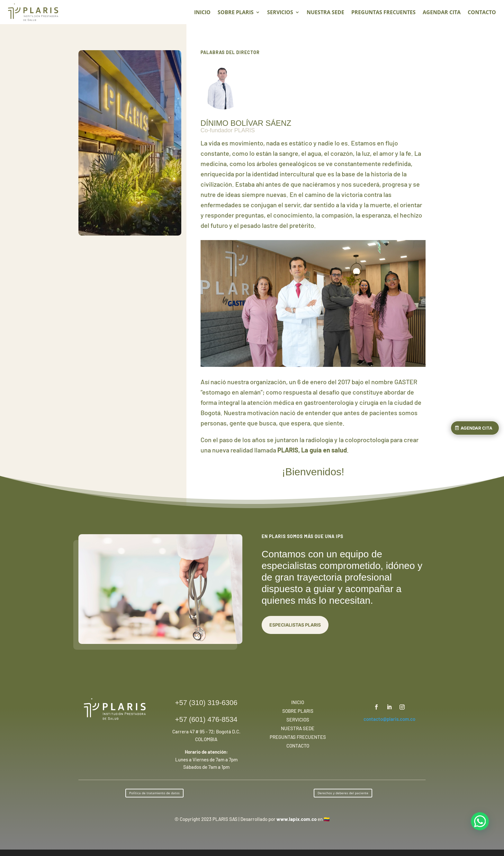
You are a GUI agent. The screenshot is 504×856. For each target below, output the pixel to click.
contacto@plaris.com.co (389, 719)
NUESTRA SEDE (325, 13)
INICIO (202, 13)
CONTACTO (482, 13)
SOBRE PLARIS (236, 13)
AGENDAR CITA (477, 428)
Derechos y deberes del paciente (343, 793)
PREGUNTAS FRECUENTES (383, 13)
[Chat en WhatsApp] (480, 821)
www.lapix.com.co (297, 819)
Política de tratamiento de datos (154, 793)
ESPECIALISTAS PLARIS (295, 625)
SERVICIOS (280, 13)
